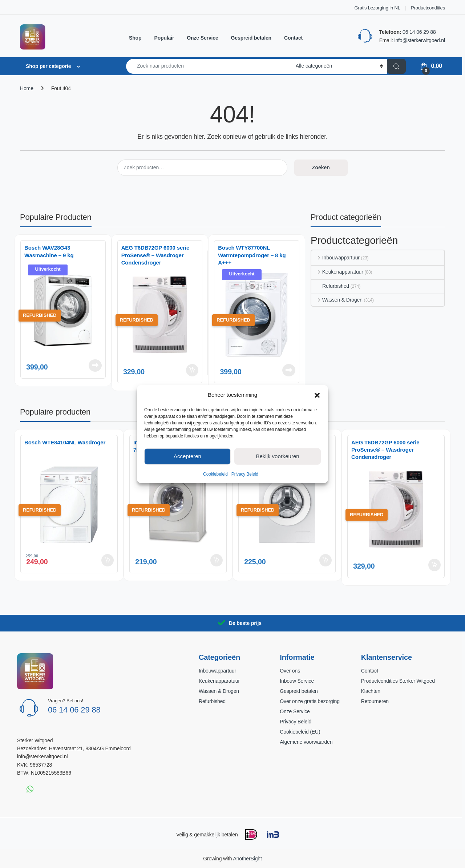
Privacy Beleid (245, 474)
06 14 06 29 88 (419, 32)
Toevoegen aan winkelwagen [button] (192, 370)
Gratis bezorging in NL (377, 8)
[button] (317, 395)
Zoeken (321, 167)
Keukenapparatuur (337, 272)
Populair (164, 38)
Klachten (371, 691)
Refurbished (330, 286)
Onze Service (202, 38)
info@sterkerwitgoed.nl (420, 40)
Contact (293, 38)
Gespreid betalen (251, 38)
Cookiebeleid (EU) (300, 732)
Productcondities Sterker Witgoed (398, 681)
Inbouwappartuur (335, 258)
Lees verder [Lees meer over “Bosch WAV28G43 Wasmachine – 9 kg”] (95, 366)
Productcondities (428, 8)
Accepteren (187, 456)
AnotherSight (247, 859)
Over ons (290, 671)
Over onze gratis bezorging (310, 701)
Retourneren (375, 701)
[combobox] (209, 66)
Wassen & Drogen (337, 300)
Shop (135, 38)
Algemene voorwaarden (306, 742)
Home (27, 88)
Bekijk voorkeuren (277, 456)
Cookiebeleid (215, 474)
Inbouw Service (297, 681)
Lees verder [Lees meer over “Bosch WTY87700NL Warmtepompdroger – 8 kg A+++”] (289, 370)
